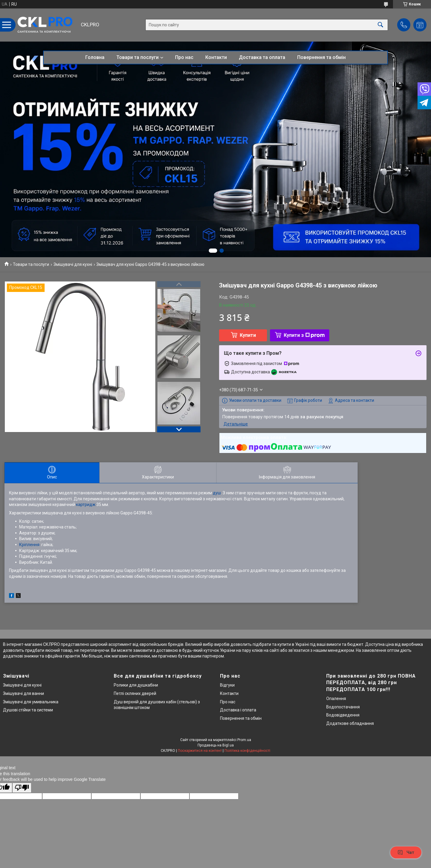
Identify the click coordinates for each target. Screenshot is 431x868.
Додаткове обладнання (350, 723)
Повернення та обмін (321, 57)
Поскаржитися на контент (200, 751)
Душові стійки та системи (28, 710)
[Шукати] (380, 25)
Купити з (304, 335)
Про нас (184, 57)
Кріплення (29, 545)
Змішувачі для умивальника (31, 702)
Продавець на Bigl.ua (216, 745)
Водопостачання (343, 707)
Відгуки (227, 685)
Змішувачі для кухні (73, 264)
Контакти (216, 57)
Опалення (336, 699)
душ (217, 493)
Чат (406, 852)
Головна (95, 57)
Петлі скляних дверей (135, 693)
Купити (248, 335)
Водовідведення (343, 715)
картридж (86, 505)
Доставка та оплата (262, 57)
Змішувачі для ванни (23, 693)
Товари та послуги (138, 57)
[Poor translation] (22, 788)
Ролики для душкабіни (136, 685)
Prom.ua (244, 740)
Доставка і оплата (238, 710)
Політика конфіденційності (247, 751)
